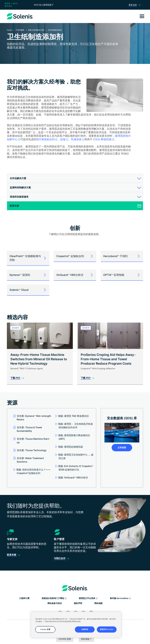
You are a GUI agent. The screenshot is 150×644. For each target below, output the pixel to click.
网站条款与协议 (55, 603)
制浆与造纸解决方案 (36, 30)
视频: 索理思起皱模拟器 (71, 447)
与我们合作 (60, 558)
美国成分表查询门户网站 (54, 598)
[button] (75, 178)
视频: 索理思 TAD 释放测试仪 (73, 416)
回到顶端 (86, 639)
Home (9, 30)
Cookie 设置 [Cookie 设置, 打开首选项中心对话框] (45, 629)
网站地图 (98, 603)
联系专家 (12, 555)
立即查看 (122, 448)
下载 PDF (16, 378)
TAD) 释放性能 (104, 139)
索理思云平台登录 (88, 598)
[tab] (75, 178)
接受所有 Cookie (107, 629)
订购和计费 (24, 598)
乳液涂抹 (78, 139)
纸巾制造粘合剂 (47, 139)
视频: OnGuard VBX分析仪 (73, 478)
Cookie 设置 (65, 639)
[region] (76, 625)
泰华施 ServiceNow (120, 598)
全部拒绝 (85, 629)
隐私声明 (78, 603)
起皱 (64, 139)
